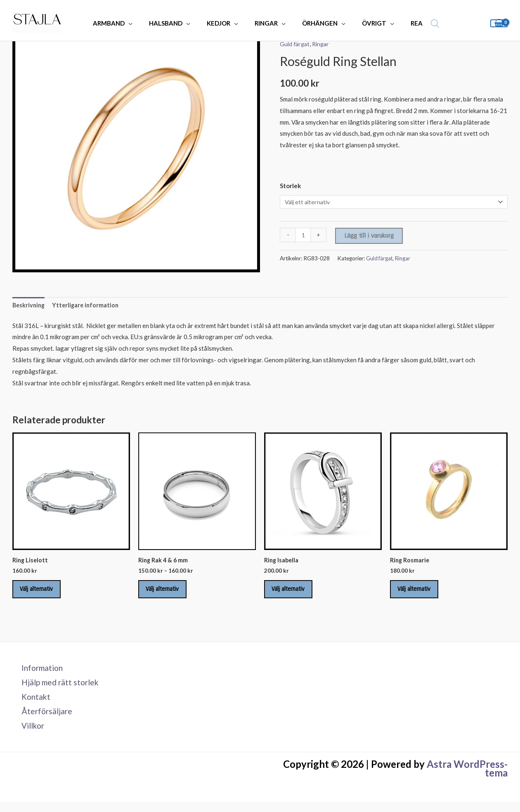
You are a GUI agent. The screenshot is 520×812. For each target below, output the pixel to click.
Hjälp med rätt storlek (57, 689)
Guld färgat (296, 44)
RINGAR (265, 23)
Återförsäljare (43, 720)
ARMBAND (119, 23)
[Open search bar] (419, 23)
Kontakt (32, 705)
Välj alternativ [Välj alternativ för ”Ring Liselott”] (42, 593)
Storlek (290, 186)
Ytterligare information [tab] (88, 306)
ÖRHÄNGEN (314, 23)
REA (403, 23)
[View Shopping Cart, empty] (499, 23)
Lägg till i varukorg (370, 236)
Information (39, 674)
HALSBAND (172, 23)
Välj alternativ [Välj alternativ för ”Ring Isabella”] (294, 593)
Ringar (323, 44)
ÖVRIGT (364, 23)
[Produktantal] (304, 236)
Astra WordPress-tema (467, 779)
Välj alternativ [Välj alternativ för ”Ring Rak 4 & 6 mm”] (168, 593)
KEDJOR (221, 23)
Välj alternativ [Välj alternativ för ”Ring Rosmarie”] (420, 593)
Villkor (29, 736)
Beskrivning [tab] (30, 306)
